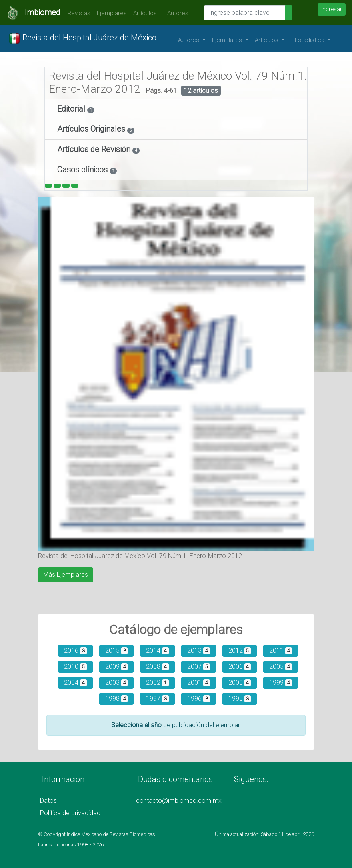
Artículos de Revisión (95, 149)
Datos (48, 801)
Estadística (310, 40)
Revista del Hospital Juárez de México (82, 38)
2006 (240, 667)
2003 (117, 683)
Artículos (145, 13)
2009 (117, 667)
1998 (117, 699)
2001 (199, 683)
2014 (157, 651)
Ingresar (332, 9)
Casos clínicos (83, 170)
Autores (176, 13)
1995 (240, 699)
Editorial (72, 109)
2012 (240, 651)
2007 (199, 667)
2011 (281, 651)
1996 (199, 699)
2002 (157, 683)
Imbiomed (43, 12)
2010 (75, 667)
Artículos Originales (92, 129)
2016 (75, 651)
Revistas (77, 13)
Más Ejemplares (66, 575)
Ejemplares (112, 13)
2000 (240, 683)
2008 (157, 667)
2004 (75, 683)
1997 (157, 699)
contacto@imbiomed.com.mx (179, 801)
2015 (117, 651)
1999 (281, 683)
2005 (281, 667)
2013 (199, 651)
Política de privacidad (70, 813)
